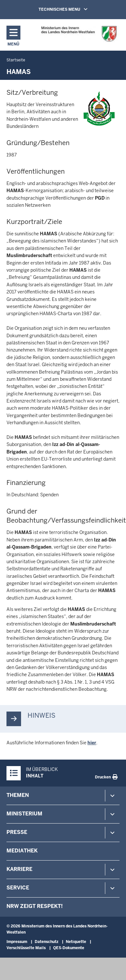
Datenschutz (46, 942)
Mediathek (22, 851)
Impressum (17, 942)
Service (18, 888)
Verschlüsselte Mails (26, 948)
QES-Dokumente (69, 948)
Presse (17, 832)
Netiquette (76, 942)
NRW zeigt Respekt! (35, 906)
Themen (18, 795)
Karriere (19, 869)
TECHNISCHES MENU (72, 9)
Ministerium (24, 814)
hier (92, 743)
